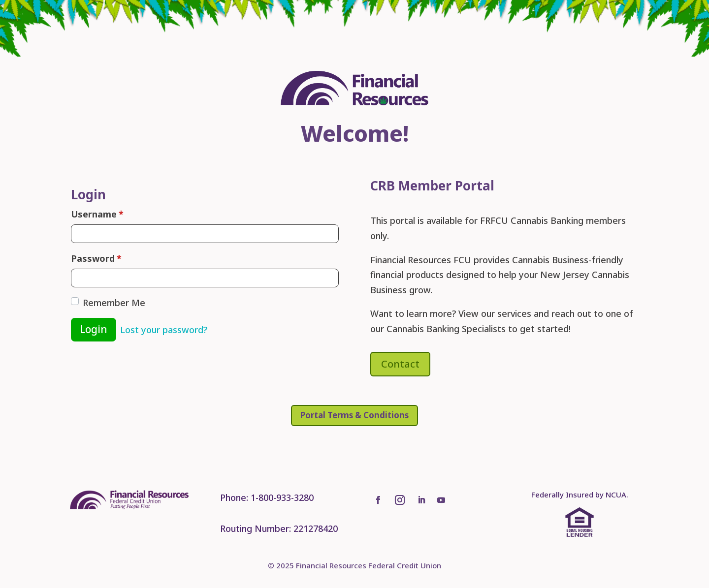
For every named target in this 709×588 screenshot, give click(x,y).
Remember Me (114, 303)
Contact (400, 364)
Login (94, 329)
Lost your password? (164, 330)
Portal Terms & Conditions (354, 415)
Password (96, 259)
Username (97, 214)
